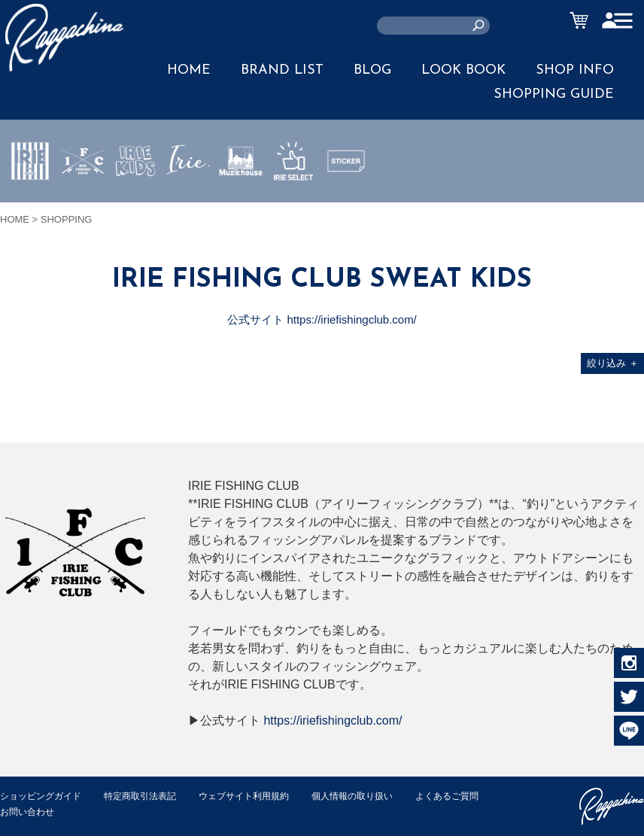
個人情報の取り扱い (376, 796)
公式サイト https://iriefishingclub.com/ (322, 319)
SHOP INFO (575, 70)
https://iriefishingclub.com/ (333, 720)
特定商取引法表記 (150, 796)
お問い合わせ (120, 812)
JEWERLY (188, 196)
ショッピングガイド (44, 796)
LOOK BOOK (463, 70)
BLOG (372, 70)
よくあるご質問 (34, 812)
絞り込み (613, 363)
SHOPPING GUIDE (554, 94)
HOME (189, 70)
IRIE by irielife (30, 205)
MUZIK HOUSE (241, 205)
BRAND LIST (282, 70)
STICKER (346, 196)
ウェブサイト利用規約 (260, 796)
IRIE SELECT (293, 205)
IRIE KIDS (136, 205)
